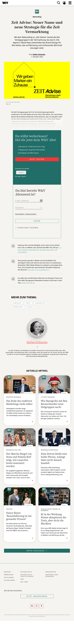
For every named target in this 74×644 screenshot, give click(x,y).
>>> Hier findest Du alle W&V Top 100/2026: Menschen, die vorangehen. (40, 250)
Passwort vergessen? (26, 214)
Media (30, 307)
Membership (18, 307)
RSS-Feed (24, 582)
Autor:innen (10, 580)
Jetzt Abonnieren (37, 596)
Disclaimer (9, 577)
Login (37, 221)
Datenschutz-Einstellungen (27, 575)
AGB (22, 579)
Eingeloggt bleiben (28, 228)
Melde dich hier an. (28, 283)
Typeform (21, 172)
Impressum (9, 575)
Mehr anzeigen (37, 551)
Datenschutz (26, 572)
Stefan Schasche (39, 54)
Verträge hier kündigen (52, 575)
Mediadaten (51, 572)
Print (28, 303)
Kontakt (8, 572)
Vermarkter (40, 303)
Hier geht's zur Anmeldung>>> (39, 270)
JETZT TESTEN (37, 159)
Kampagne (17, 303)
